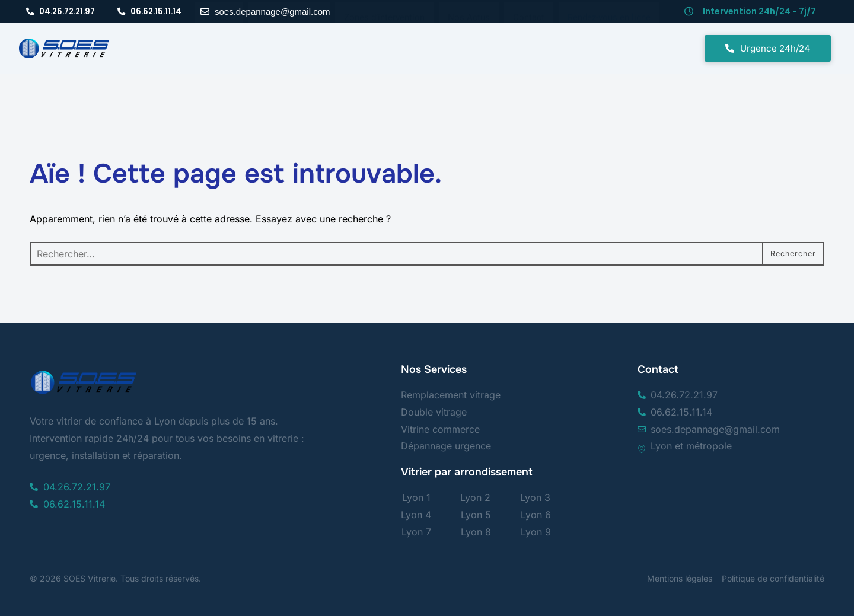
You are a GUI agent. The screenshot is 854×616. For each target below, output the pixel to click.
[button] (289, 39)
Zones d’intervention (384, 39)
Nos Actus (469, 39)
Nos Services (289, 39)
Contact (529, 39)
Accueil (219, 39)
